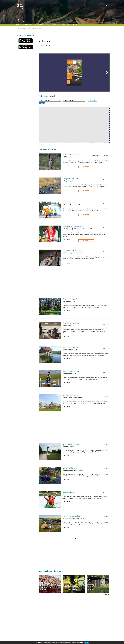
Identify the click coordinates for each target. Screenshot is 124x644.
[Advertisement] (74, 34)
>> (80, 539)
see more (67, 166)
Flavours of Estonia (70, 589)
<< (68, 539)
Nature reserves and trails (101, 155)
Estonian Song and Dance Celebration (48, 588)
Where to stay (105, 396)
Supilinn (91, 589)
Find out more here (79, 643)
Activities (106, 179)
